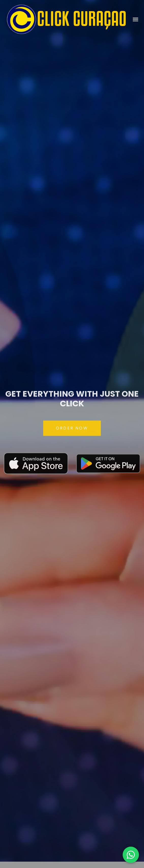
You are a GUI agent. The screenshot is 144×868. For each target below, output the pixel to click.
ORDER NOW (72, 430)
